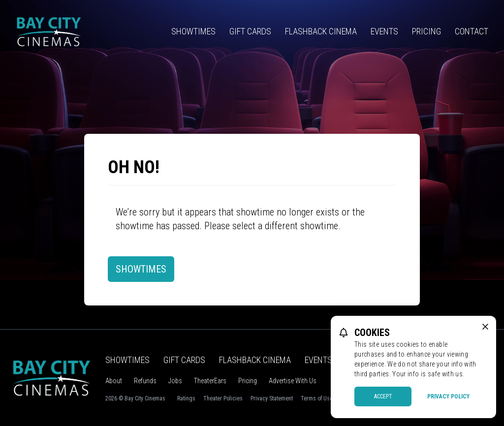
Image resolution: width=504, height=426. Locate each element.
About (114, 381)
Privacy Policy (448, 396)
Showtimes (193, 31)
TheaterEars (210, 381)
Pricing (426, 31)
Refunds (145, 381)
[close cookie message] (485, 327)
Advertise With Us (293, 381)
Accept (383, 396)
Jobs (175, 381)
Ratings (186, 398)
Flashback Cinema (321, 31)
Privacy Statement (272, 398)
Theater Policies (223, 398)
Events (384, 31)
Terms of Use (317, 398)
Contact (472, 31)
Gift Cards (250, 31)
